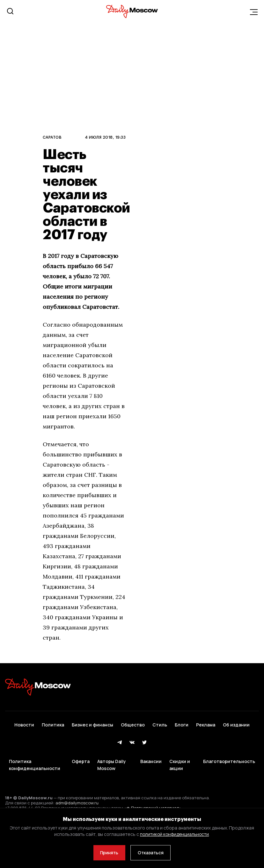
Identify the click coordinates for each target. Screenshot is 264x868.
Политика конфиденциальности (35, 758)
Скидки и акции (180, 758)
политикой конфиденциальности (175, 833)
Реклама (206, 722)
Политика (53, 722)
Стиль (160, 722)
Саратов (52, 137)
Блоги (182, 722)
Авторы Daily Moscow (112, 758)
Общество (133, 722)
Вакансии (151, 755)
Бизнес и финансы (92, 722)
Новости (24, 722)
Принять (108, 852)
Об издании (236, 722)
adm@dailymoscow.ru (77, 795)
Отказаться (152, 852)
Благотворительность (229, 755)
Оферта (81, 755)
